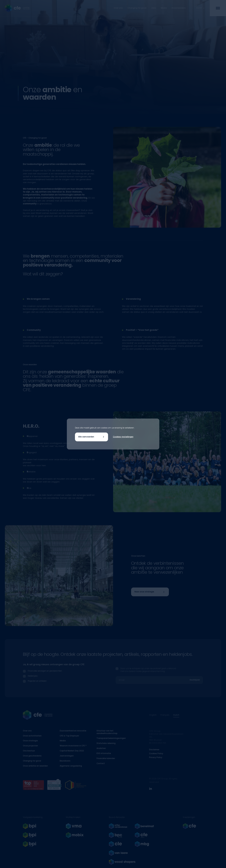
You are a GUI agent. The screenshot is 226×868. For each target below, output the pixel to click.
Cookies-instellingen (123, 437)
